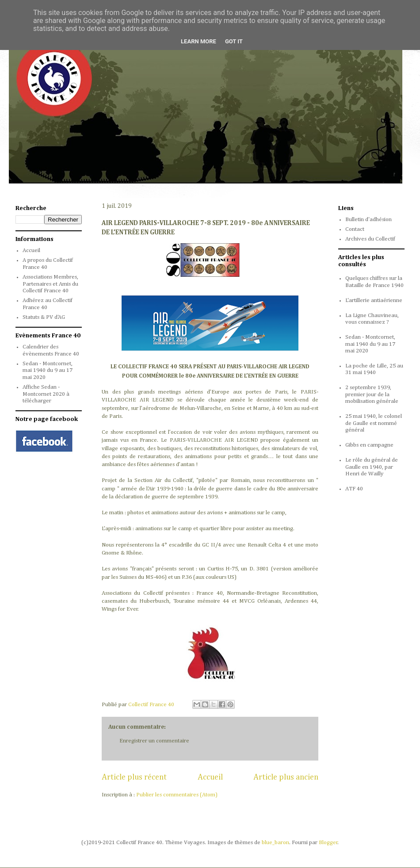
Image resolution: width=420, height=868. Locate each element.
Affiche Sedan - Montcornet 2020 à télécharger (46, 394)
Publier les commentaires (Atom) (177, 795)
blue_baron (275, 843)
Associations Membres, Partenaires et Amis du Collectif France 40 (50, 284)
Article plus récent (134, 777)
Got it (234, 41)
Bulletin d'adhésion (368, 220)
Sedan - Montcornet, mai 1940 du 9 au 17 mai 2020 (48, 371)
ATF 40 (354, 489)
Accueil (210, 777)
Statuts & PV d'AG (44, 317)
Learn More (199, 41)
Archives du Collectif (370, 239)
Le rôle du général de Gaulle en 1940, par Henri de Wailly (372, 467)
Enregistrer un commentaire (154, 741)
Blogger (328, 843)
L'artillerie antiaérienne (374, 300)
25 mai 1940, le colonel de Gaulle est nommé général (374, 423)
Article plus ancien (286, 777)
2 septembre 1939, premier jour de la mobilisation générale (372, 394)
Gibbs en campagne (369, 445)
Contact (355, 229)
